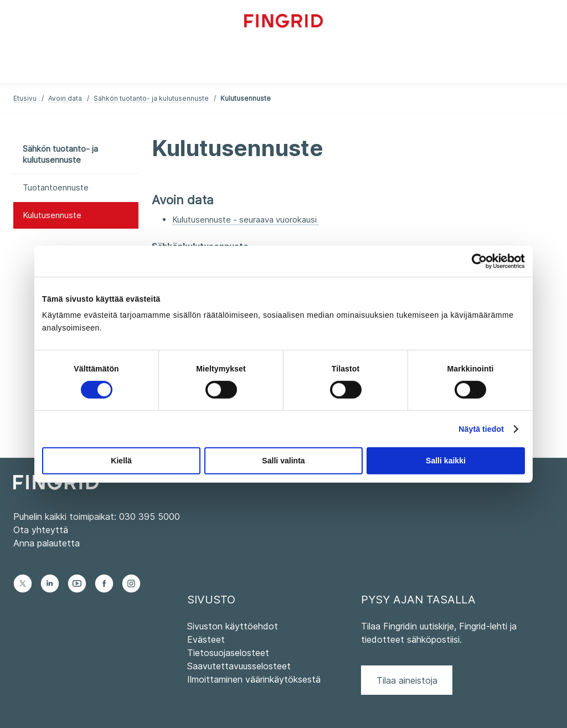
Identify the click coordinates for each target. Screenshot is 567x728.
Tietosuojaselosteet (228, 653)
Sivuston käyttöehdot (233, 626)
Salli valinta (283, 461)
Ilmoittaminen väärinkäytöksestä (254, 679)
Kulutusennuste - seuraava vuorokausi (246, 220)
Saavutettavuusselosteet (239, 666)
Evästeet (206, 639)
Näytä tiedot (481, 429)
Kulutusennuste (52, 215)
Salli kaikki (446, 461)
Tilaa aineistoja (407, 680)
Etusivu (25, 98)
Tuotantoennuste (56, 187)
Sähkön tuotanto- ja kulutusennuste (151, 98)
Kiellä (121, 461)
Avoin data (65, 98)
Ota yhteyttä (41, 530)
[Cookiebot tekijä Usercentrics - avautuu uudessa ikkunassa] (476, 261)
